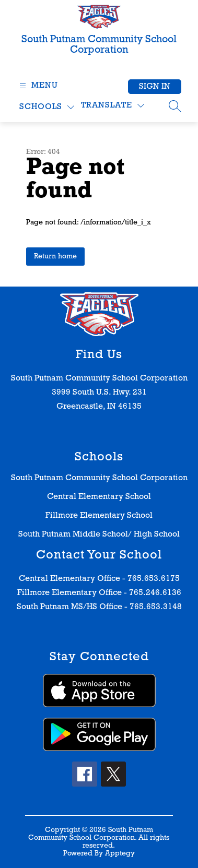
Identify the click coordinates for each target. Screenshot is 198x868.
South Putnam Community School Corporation (99, 478)
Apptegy (120, 854)
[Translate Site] (113, 106)
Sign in (155, 87)
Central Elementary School (99, 497)
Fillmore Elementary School (99, 516)
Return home (55, 257)
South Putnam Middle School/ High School (99, 534)
